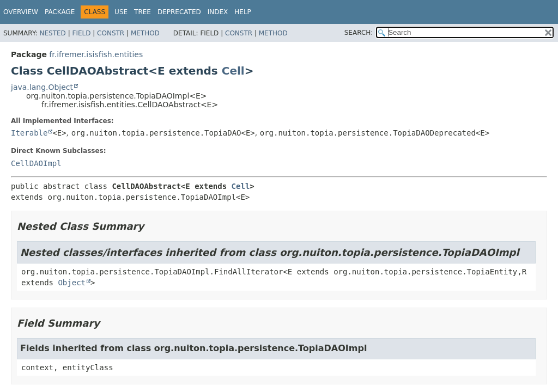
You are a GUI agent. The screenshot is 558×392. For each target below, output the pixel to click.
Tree (142, 12)
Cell (233, 71)
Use (121, 12)
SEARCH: (359, 33)
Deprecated (179, 12)
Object (72, 283)
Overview (21, 12)
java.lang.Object (42, 87)
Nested (52, 33)
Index (218, 12)
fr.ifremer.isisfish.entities (96, 54)
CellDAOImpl (36, 163)
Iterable (29, 133)
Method (145, 33)
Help (243, 12)
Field (81, 33)
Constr (111, 33)
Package (60, 12)
